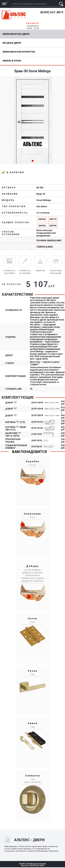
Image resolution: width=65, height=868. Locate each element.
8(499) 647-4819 (52, 12)
